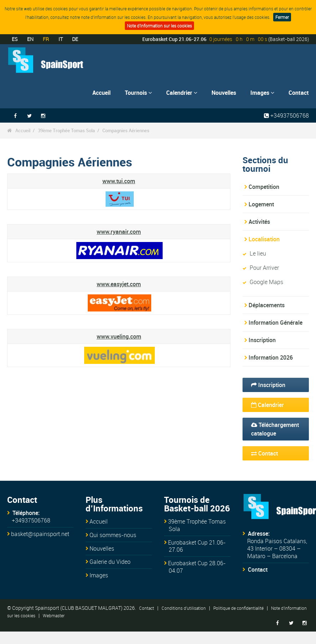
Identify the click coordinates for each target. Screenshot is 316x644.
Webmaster (54, 615)
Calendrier (182, 93)
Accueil (101, 93)
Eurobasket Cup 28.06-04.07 (197, 567)
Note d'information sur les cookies (159, 26)
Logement (261, 204)
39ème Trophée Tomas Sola (66, 130)
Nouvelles (224, 93)
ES (15, 39)
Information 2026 (271, 357)
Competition (264, 187)
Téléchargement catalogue (275, 429)
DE (75, 39)
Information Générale (276, 323)
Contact (299, 93)
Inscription (262, 340)
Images (262, 93)
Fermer (282, 17)
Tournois (138, 93)
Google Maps (266, 282)
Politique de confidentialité (238, 608)
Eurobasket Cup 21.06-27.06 (197, 546)
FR (46, 39)
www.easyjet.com (119, 284)
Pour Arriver (264, 268)
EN (30, 39)
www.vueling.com (119, 336)
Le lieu (258, 253)
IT (61, 39)
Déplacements (267, 305)
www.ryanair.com (119, 232)
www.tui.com (119, 181)
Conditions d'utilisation (184, 608)
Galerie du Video (110, 562)
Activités (259, 222)
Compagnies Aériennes (126, 130)
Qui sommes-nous (113, 535)
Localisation (264, 239)
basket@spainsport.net (40, 534)
